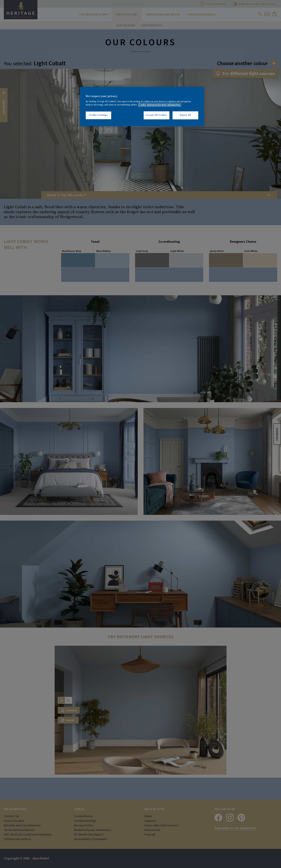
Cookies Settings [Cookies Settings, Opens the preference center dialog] (98, 115)
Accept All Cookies (156, 115)
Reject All (185, 115)
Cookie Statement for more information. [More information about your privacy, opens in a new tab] (160, 105)
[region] (142, 107)
